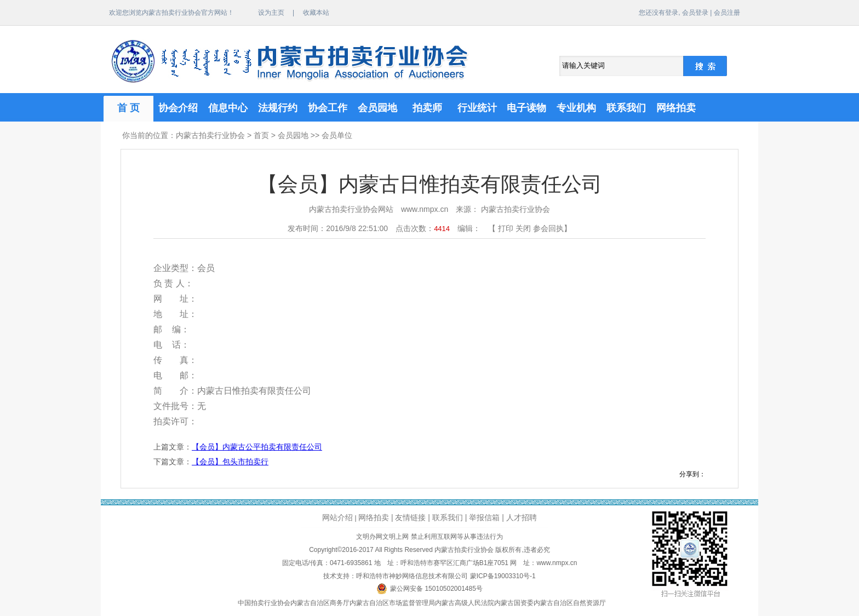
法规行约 (278, 108)
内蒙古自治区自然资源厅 (570, 603)
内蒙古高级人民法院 (465, 603)
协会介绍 (178, 108)
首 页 (128, 108)
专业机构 (576, 108)
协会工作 (328, 108)
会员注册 (727, 13)
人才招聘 (522, 517)
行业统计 (477, 108)
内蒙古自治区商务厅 (320, 603)
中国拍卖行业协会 (264, 603)
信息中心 (228, 108)
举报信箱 (484, 517)
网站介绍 (337, 517)
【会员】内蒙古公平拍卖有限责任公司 (257, 447)
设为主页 (271, 13)
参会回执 (548, 228)
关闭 (523, 228)
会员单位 (337, 135)
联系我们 (626, 108)
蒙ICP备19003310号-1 (503, 576)
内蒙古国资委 (514, 603)
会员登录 (695, 13)
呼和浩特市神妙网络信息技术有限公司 (412, 576)
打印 (506, 228)
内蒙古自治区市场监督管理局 (392, 603)
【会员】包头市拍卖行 (230, 462)
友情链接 (410, 517)
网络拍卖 (676, 108)
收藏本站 (316, 13)
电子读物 (526, 108)
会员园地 (377, 108)
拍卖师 (427, 108)
